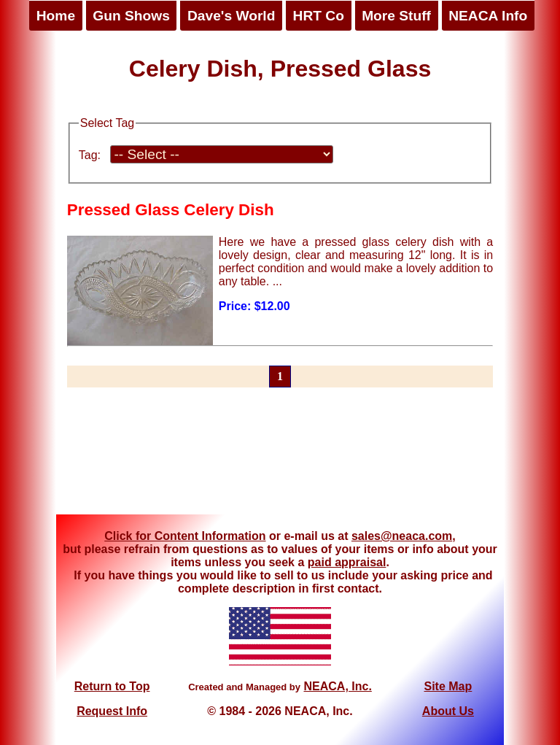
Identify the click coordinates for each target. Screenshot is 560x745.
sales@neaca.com (402, 536)
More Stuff (396, 16)
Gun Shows (131, 16)
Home (56, 16)
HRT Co (319, 16)
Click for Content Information (185, 536)
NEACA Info (488, 16)
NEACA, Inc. (337, 686)
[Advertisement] (280, 460)
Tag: (90, 155)
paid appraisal (347, 562)
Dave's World (231, 16)
